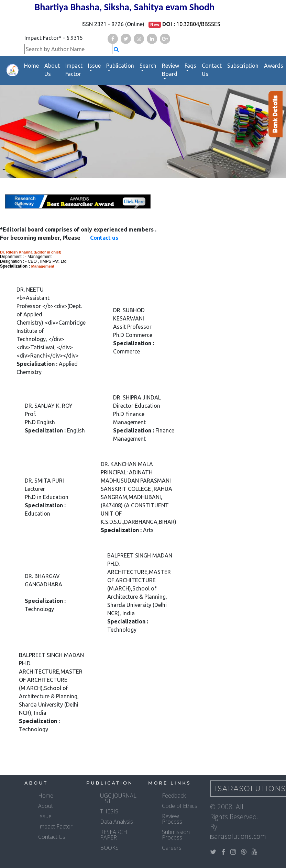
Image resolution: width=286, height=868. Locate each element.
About (46, 806)
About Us (52, 70)
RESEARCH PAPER (114, 835)
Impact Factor (74, 70)
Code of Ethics (180, 806)
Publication (120, 66)
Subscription (243, 66)
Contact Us (212, 70)
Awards (274, 66)
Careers (172, 848)
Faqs (190, 66)
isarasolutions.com (238, 836)
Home (31, 66)
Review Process (172, 819)
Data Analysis (117, 822)
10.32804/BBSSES (198, 24)
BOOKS (109, 848)
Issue (94, 66)
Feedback (174, 796)
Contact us (104, 238)
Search (148, 66)
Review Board (170, 70)
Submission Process (176, 835)
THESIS (109, 811)
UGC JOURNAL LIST (118, 798)
